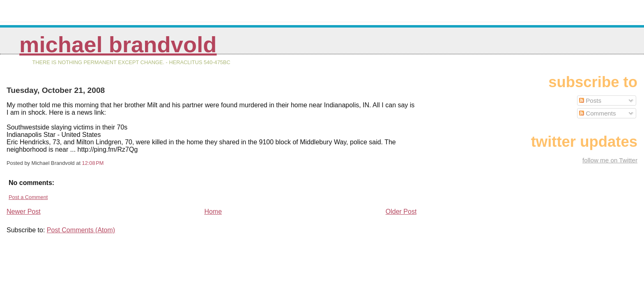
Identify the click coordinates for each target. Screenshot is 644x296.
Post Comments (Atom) (81, 230)
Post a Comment (28, 197)
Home (213, 212)
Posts (590, 101)
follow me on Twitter (610, 160)
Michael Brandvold (118, 45)
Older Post (401, 212)
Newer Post (24, 212)
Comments (598, 113)
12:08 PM (93, 163)
